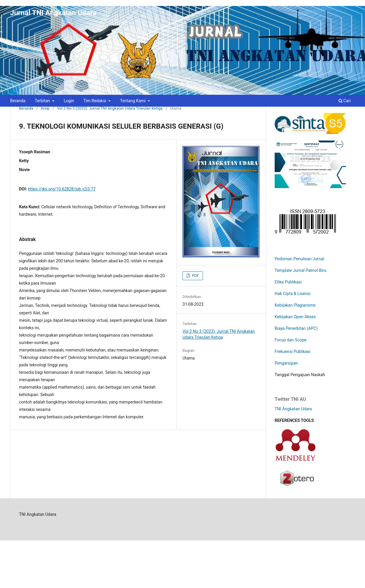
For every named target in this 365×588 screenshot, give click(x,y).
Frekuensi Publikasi (292, 351)
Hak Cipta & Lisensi (292, 294)
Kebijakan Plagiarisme (295, 305)
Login (69, 101)
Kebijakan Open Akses (295, 317)
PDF (195, 276)
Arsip (45, 108)
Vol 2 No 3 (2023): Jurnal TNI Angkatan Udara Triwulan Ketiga (110, 108)
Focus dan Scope (291, 340)
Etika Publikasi (288, 282)
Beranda (18, 101)
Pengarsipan (286, 363)
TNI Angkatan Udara (293, 409)
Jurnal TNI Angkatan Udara (53, 13)
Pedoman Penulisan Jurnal (299, 259)
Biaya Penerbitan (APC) (296, 328)
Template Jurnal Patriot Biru (301, 270)
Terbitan (43, 101)
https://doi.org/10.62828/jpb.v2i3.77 (62, 189)
